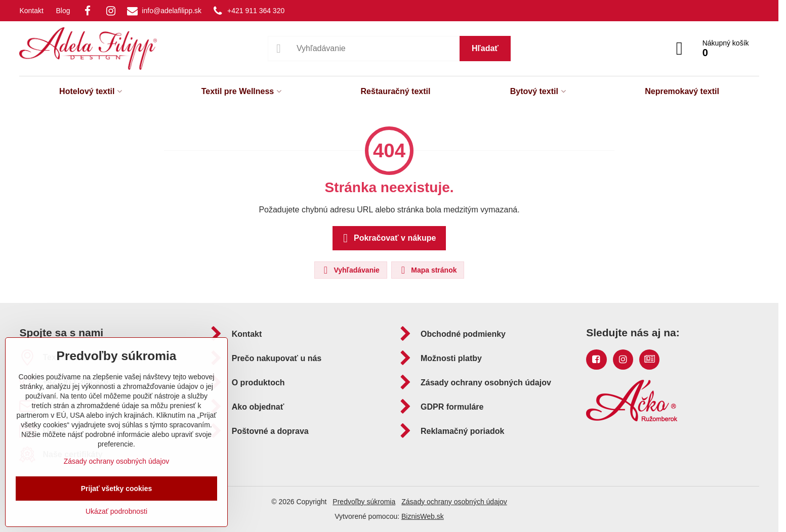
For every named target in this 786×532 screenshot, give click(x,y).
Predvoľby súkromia (364, 502)
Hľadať (485, 48)
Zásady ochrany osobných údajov (454, 502)
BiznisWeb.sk (423, 516)
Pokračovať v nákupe (388, 238)
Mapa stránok (427, 270)
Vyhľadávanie (350, 270)
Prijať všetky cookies (117, 489)
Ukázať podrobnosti (116, 511)
